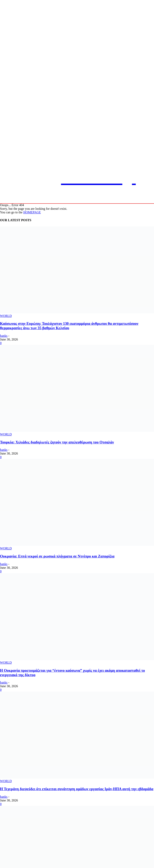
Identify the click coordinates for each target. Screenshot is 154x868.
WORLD (6, 316)
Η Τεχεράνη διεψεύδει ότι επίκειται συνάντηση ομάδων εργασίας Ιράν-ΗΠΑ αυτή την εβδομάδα (77, 789)
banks (4, 336)
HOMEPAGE (32, 212)
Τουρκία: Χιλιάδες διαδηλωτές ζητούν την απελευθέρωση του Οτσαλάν (57, 442)
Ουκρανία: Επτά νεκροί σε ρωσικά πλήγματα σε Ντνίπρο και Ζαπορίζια (57, 556)
